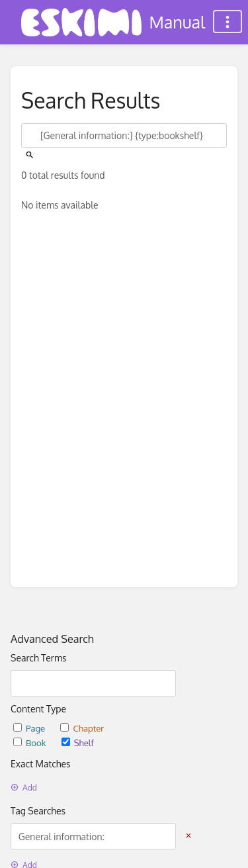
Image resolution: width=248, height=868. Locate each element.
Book (31, 743)
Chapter (82, 728)
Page (30, 728)
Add (24, 788)
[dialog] (223, 842)
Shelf (78, 743)
